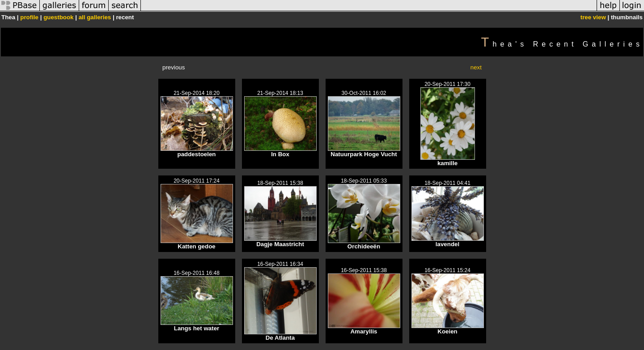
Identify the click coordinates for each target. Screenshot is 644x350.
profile (29, 17)
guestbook (58, 17)
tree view (593, 17)
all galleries (95, 17)
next (476, 67)
